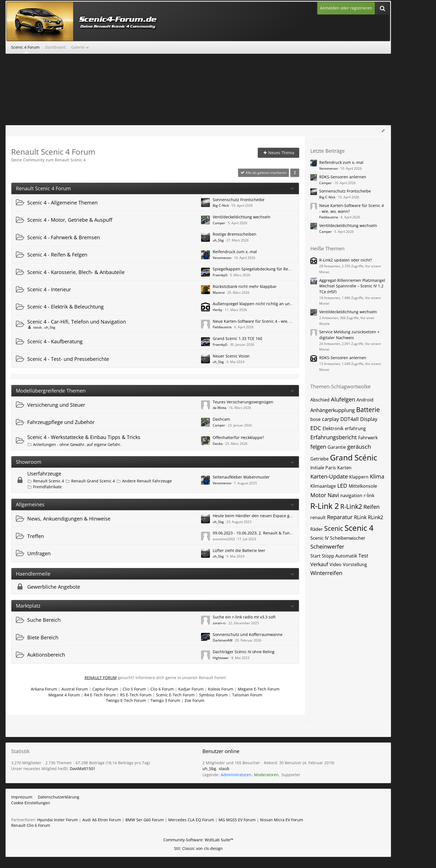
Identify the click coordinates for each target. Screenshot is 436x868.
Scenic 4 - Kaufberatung (55, 341)
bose (315, 419)
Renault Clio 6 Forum (31, 825)
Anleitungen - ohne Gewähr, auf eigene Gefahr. (77, 444)
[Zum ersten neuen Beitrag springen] (205, 203)
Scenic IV (319, 538)
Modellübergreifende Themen (51, 391)
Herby (217, 310)
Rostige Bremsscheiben (235, 234)
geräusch (359, 447)
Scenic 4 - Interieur (49, 289)
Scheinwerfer (327, 547)
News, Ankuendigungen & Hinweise (69, 519)
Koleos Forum (221, 689)
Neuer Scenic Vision (231, 356)
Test (363, 556)
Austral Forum (75, 689)
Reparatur (340, 517)
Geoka (218, 444)
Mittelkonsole (363, 486)
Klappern (359, 477)
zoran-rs (219, 623)
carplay (330, 419)
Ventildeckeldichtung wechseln (242, 217)
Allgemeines (30, 505)
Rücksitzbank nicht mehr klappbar (245, 286)
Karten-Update (329, 476)
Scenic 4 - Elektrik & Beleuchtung (65, 307)
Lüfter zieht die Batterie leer (239, 550)
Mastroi (219, 293)
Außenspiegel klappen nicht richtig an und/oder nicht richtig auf (273, 304)
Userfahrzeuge (44, 474)
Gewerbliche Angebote (54, 587)
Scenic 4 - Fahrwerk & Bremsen (64, 237)
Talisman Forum (247, 695)
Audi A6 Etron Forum (102, 820)
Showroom (29, 462)
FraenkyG (220, 275)
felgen (318, 447)
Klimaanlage (323, 486)
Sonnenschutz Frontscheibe (239, 200)
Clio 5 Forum (134, 689)
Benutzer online (221, 751)
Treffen (36, 536)
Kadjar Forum (191, 689)
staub (37, 327)
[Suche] (382, 8)
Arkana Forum (44, 689)
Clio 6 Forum (162, 689)
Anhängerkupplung (333, 410)
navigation (351, 495)
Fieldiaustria (222, 327)
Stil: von (198, 848)
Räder (317, 529)
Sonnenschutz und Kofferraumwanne (248, 634)
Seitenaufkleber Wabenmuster (241, 477)
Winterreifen (326, 573)
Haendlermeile (33, 574)
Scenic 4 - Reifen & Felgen (57, 255)
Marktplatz (28, 606)
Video (335, 564)
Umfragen (39, 553)
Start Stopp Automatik (334, 556)
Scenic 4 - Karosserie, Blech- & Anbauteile (76, 272)
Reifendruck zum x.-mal (235, 252)
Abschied (320, 400)
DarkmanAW (223, 640)
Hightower (221, 658)
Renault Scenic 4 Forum (43, 188)
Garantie (337, 447)
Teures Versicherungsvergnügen (243, 402)
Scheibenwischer (348, 538)
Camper (219, 223)
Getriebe (319, 459)
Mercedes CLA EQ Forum (191, 820)
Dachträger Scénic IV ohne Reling (244, 652)
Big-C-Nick (221, 205)
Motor (318, 495)
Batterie (368, 410)
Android (365, 400)
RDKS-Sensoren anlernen (343, 177)
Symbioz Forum (213, 695)
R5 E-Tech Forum (136, 695)
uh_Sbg (218, 240)
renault (318, 517)
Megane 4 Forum (64, 695)
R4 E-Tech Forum (100, 695)
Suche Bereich (44, 620)
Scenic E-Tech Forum (175, 695)
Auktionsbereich (46, 655)
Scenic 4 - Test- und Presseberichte (68, 359)
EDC (316, 428)
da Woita (220, 408)
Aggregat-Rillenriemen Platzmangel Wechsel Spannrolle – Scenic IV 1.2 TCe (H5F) (352, 286)
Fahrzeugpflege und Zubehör (61, 422)
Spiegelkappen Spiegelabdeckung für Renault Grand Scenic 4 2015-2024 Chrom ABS (291, 269)
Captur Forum (105, 689)
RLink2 (376, 517)
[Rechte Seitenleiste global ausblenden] (383, 131)
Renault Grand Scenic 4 (93, 481)
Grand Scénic (354, 457)
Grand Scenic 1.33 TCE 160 (237, 338)
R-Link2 (351, 506)
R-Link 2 (325, 506)
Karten (344, 468)
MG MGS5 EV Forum (237, 820)
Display (369, 419)
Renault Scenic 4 (49, 481)
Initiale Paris (323, 468)
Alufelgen (343, 399)
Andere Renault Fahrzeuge (147, 481)
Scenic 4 (359, 528)
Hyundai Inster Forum (58, 820)
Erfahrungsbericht (334, 437)
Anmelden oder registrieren (346, 8)
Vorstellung (355, 564)
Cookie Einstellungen (31, 803)
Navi (333, 495)
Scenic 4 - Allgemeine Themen (62, 203)
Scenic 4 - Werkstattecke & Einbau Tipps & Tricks (84, 437)
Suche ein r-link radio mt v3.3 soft (244, 617)
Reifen (371, 507)
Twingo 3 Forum (165, 700)
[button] (295, 173)
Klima (377, 476)
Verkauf (319, 564)
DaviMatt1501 (83, 769)
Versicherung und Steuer (56, 405)
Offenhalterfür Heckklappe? (238, 437)
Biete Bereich (43, 637)
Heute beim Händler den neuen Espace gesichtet (258, 516)
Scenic (334, 528)
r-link (369, 495)
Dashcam (221, 419)
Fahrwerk (368, 438)
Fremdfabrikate (47, 487)
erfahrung (355, 428)
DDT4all (350, 419)
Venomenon (222, 258)
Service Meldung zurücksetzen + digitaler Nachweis (349, 335)
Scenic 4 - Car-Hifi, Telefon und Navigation (77, 322)
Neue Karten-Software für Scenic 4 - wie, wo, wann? (261, 321)
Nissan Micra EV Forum (282, 820)
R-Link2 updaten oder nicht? (345, 260)
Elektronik (333, 428)
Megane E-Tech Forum (259, 689)
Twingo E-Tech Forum (126, 700)
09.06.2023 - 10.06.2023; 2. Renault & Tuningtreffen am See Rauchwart (278, 533)
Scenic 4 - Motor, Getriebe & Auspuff (70, 220)
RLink (360, 517)
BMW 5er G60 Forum (145, 820)
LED (342, 486)
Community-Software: (198, 840)
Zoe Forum (195, 700)
